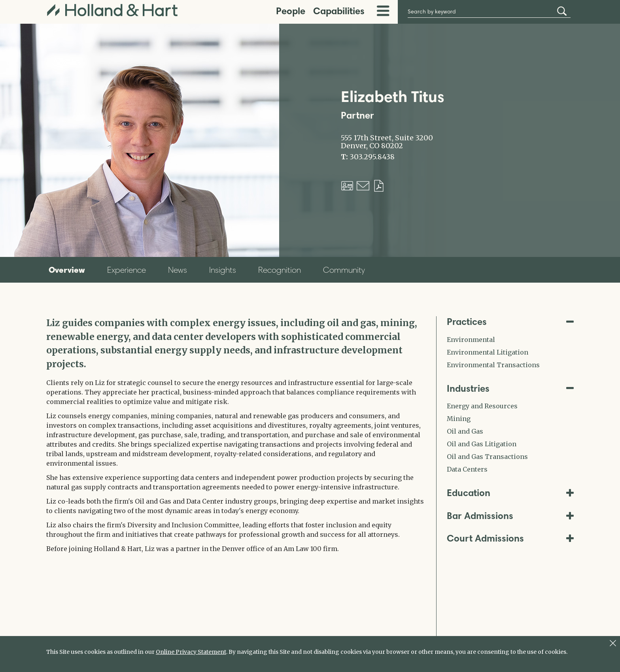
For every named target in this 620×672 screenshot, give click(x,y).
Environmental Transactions (493, 365)
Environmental (471, 340)
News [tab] (178, 270)
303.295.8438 (372, 157)
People (291, 11)
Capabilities (339, 11)
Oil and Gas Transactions (487, 457)
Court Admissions (510, 538)
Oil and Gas (465, 431)
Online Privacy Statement (191, 652)
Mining (459, 419)
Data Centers (467, 469)
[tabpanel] (235, 435)
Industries (510, 388)
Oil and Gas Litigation (482, 444)
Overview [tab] (67, 270)
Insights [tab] (223, 270)
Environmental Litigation (488, 352)
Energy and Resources (482, 406)
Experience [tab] (127, 270)
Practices (510, 322)
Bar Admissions (510, 516)
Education (510, 493)
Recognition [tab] (280, 270)
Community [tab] (344, 270)
